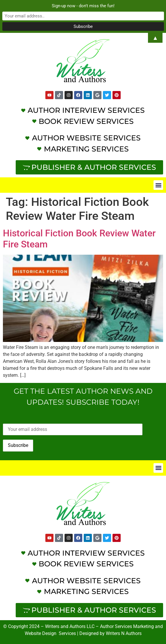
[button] (158, 185)
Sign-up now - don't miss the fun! (83, 6)
